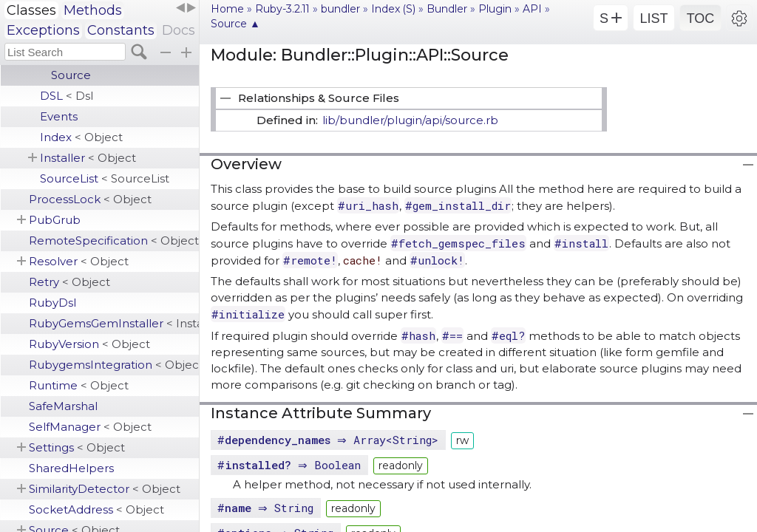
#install (581, 243)
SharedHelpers (71, 468)
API (532, 9)
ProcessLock (90, 199)
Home (227, 9)
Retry (69, 282)
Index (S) (393, 9)
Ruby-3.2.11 (282, 9)
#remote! (310, 260)
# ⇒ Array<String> (330, 440)
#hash (418, 335)
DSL (67, 96)
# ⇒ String (267, 508)
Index (81, 137)
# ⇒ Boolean (291, 465)
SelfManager (90, 427)
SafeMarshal (63, 406)
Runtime (79, 385)
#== (452, 335)
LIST (654, 18)
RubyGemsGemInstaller (114, 323)
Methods (93, 10)
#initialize (248, 314)
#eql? (508, 335)
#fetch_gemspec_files (458, 243)
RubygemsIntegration (114, 365)
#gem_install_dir (458, 205)
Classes (31, 10)
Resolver (79, 261)
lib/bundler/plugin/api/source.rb (410, 120)
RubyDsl (52, 303)
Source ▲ (235, 24)
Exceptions (43, 30)
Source (71, 75)
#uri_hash (368, 205)
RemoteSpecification (114, 241)
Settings (77, 447)
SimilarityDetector (105, 489)
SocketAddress (96, 509)
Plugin (495, 9)
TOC (701, 18)
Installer (88, 158)
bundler (340, 9)
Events (59, 116)
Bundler (447, 9)
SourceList (105, 178)
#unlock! (437, 260)
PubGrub (55, 220)
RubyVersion (89, 344)
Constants (121, 30)
